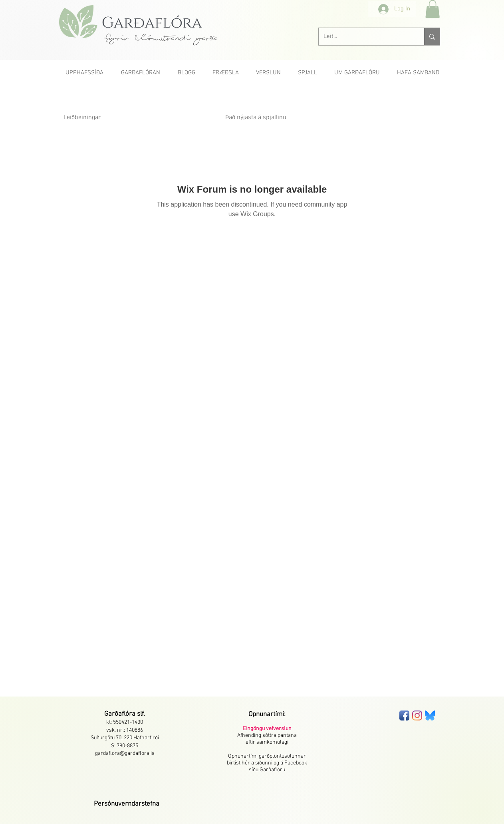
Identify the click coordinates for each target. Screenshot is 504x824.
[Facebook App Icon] (404, 716)
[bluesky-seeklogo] (430, 716)
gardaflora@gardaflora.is (125, 753)
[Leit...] (365, 37)
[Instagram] (417, 716)
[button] (433, 9)
